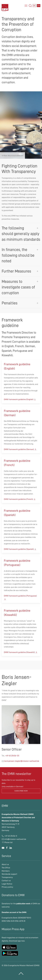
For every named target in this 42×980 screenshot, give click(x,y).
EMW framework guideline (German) (20, 449)
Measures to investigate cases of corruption (18, 287)
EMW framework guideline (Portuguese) (20, 597)
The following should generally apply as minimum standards (21, 234)
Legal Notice (7, 884)
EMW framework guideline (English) (20, 399)
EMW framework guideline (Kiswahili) (21, 652)
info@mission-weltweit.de (15, 839)
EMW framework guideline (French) (20, 499)
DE (34, 6)
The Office (6, 868)
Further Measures (16, 271)
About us (5, 864)
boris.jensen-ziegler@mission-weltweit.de (22, 761)
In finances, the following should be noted (18, 255)
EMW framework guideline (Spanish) (20, 549)
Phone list (7, 842)
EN (39, 6)
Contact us (6, 881)
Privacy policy (7, 887)
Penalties (10, 303)
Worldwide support (9, 874)
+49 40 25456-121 (12, 756)
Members (6, 871)
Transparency (7, 877)
